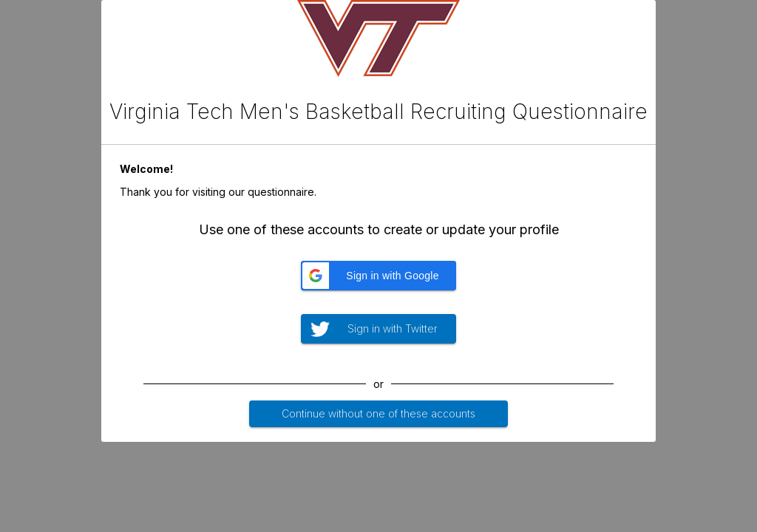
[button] (378, 276)
